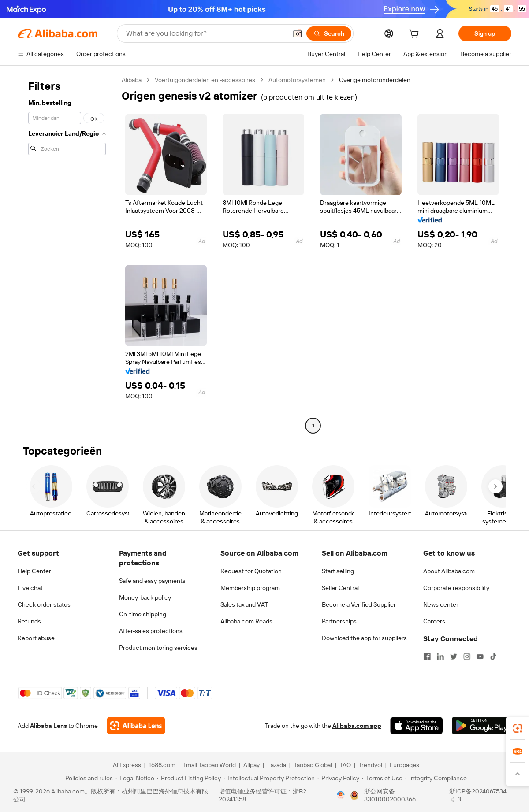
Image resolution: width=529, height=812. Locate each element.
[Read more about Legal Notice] (135, 778)
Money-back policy (145, 597)
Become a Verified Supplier (359, 604)
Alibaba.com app (357, 726)
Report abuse (36, 638)
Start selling (338, 571)
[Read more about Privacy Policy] (338, 778)
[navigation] (67, 254)
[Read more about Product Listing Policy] (189, 778)
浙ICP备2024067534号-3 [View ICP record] (478, 795)
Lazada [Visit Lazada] (277, 765)
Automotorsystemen (297, 80)
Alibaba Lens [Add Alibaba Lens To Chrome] (48, 726)
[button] (298, 33)
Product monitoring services (158, 648)
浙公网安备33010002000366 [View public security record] (390, 795)
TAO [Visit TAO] (345, 765)
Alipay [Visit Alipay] (251, 765)
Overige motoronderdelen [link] (375, 80)
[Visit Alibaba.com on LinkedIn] (440, 656)
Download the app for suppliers (364, 638)
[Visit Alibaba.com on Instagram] (467, 656)
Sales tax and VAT (244, 604)
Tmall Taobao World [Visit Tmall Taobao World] (209, 765)
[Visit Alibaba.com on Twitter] (454, 656)
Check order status (44, 604)
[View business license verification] (341, 795)
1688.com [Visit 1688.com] (162, 765)
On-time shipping (143, 614)
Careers (434, 621)
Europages (404, 765)
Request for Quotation (251, 571)
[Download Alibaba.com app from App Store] (417, 726)
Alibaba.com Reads (246, 621)
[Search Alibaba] (206, 33)
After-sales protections (151, 631)
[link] (518, 728)
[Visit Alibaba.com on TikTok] (493, 656)
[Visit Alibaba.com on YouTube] (480, 656)
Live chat (30, 588)
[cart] (416, 35)
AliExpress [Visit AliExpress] (127, 765)
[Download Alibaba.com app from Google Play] (482, 726)
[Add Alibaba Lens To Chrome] (136, 726)
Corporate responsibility (456, 588)
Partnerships (339, 621)
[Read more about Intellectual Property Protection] (269, 778)
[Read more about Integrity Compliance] (436, 778)
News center (441, 604)
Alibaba (132, 80)
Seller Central (340, 588)
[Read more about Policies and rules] (88, 778)
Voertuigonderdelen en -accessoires (205, 80)
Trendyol (370, 765)
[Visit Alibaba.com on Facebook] (427, 656)
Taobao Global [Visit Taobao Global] (313, 765)
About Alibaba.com (449, 571)
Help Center (34, 571)
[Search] (329, 33)
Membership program (250, 588)
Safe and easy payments (152, 581)
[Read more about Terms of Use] (382, 778)
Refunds (29, 621)
